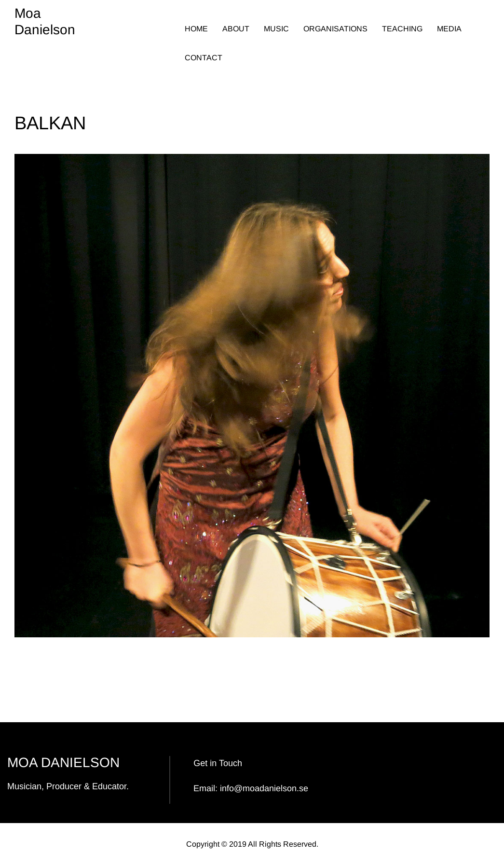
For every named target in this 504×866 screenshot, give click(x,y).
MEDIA (449, 29)
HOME (196, 29)
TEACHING (402, 29)
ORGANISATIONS (335, 29)
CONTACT (204, 58)
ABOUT (236, 29)
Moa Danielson (45, 21)
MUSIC (276, 29)
